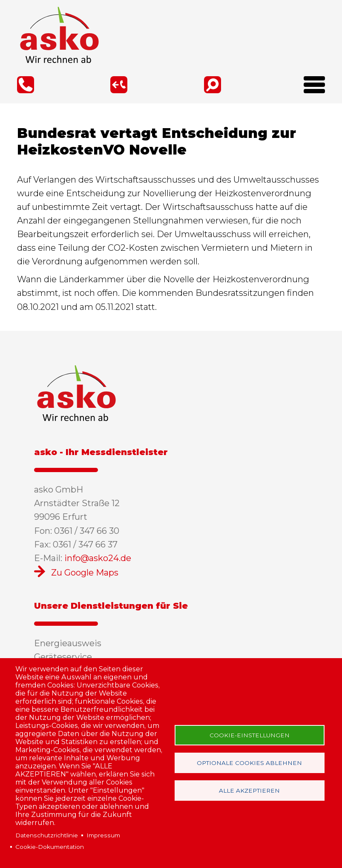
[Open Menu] (311, 88)
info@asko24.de (98, 558)
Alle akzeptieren (249, 791)
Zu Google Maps (85, 573)
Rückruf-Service (119, 85)
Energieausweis (68, 643)
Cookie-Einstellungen (250, 735)
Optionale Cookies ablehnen (249, 763)
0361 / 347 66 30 (26, 85)
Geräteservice (63, 657)
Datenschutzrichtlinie (47, 835)
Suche (213, 85)
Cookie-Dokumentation (50, 847)
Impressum (103, 835)
